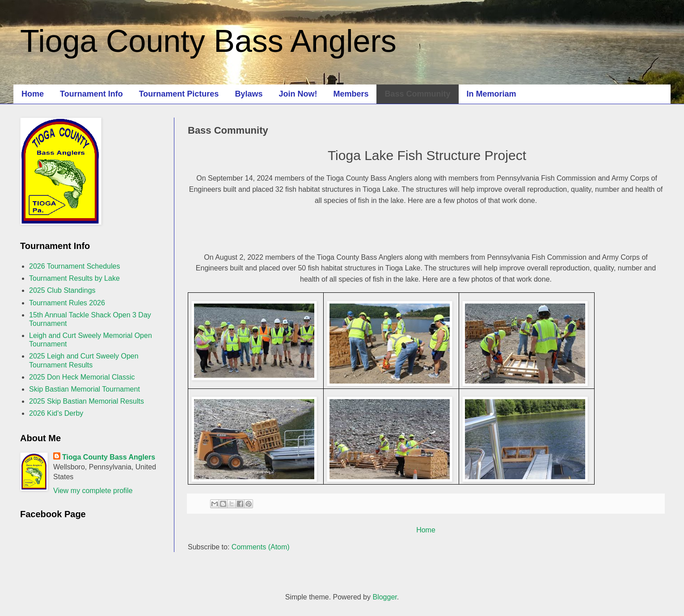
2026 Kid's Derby (56, 413)
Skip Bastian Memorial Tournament (84, 389)
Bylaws (249, 94)
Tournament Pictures (179, 94)
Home (33, 94)
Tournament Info (91, 94)
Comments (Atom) (261, 547)
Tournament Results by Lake (74, 278)
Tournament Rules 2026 (67, 303)
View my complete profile (93, 491)
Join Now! (298, 94)
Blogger (384, 597)
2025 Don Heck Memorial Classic (82, 377)
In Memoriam (492, 94)
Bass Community (417, 94)
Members (351, 94)
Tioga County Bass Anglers (208, 41)
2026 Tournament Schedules (74, 266)
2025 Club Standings (62, 290)
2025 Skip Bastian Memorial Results (87, 401)
